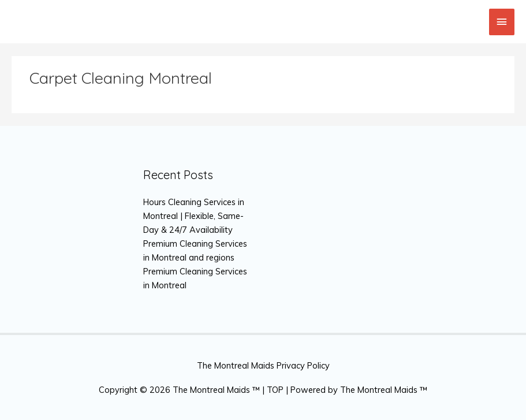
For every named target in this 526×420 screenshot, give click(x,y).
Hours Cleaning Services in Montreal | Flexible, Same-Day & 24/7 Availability (194, 216)
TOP (275, 390)
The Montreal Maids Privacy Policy (263, 365)
